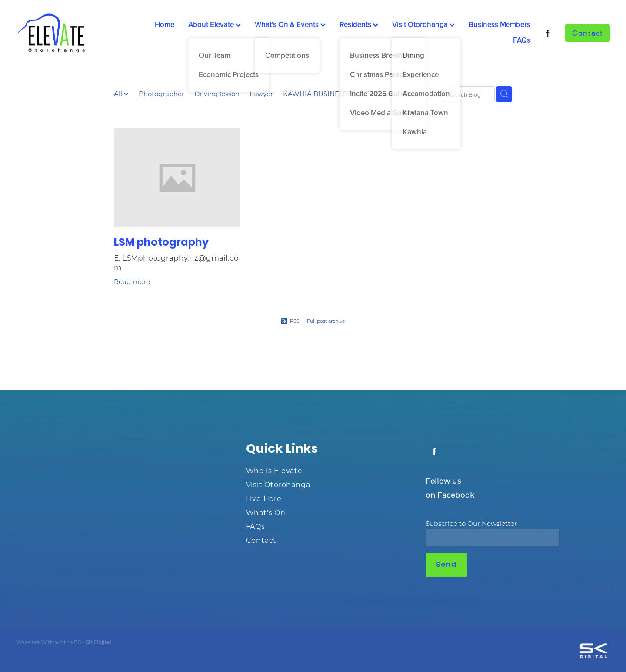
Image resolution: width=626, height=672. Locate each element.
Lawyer (261, 94)
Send (446, 565)
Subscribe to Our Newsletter (471, 523)
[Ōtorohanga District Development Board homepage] (75, 33)
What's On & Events (290, 24)
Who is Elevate (274, 470)
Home (165, 24)
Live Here (264, 498)
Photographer (161, 94)
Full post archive (326, 321)
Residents (359, 24)
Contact (588, 33)
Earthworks (384, 94)
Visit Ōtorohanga (423, 24)
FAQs (522, 40)
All (119, 94)
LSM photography (161, 243)
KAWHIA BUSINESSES (319, 94)
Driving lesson (217, 94)
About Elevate (215, 24)
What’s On (266, 512)
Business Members (499, 24)
